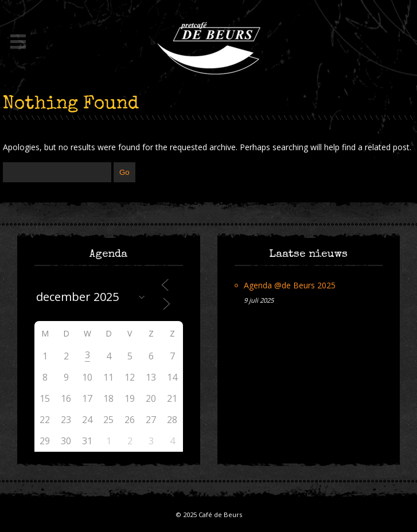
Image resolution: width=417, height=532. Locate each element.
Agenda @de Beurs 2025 (290, 285)
